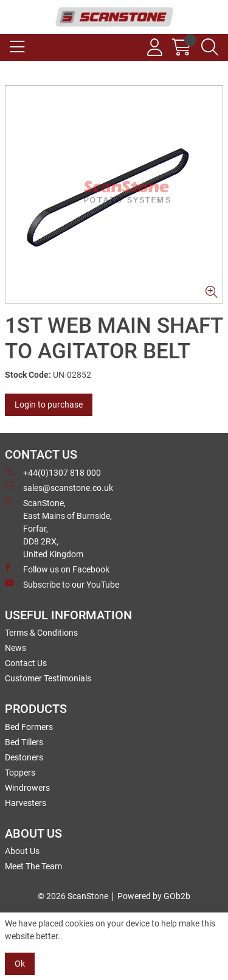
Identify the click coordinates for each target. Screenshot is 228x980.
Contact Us (26, 663)
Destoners (24, 757)
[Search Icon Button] (210, 47)
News (16, 648)
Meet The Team (33, 866)
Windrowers (27, 788)
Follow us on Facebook (57, 569)
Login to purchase (49, 405)
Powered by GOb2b (154, 896)
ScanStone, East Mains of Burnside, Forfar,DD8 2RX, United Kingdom (58, 528)
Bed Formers (29, 727)
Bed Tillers (24, 742)
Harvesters (26, 803)
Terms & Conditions (41, 633)
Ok (20, 964)
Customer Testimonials (48, 678)
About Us (22, 851)
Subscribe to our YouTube (62, 584)
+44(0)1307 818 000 (53, 472)
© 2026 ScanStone (73, 896)
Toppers (20, 773)
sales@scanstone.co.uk (59, 487)
